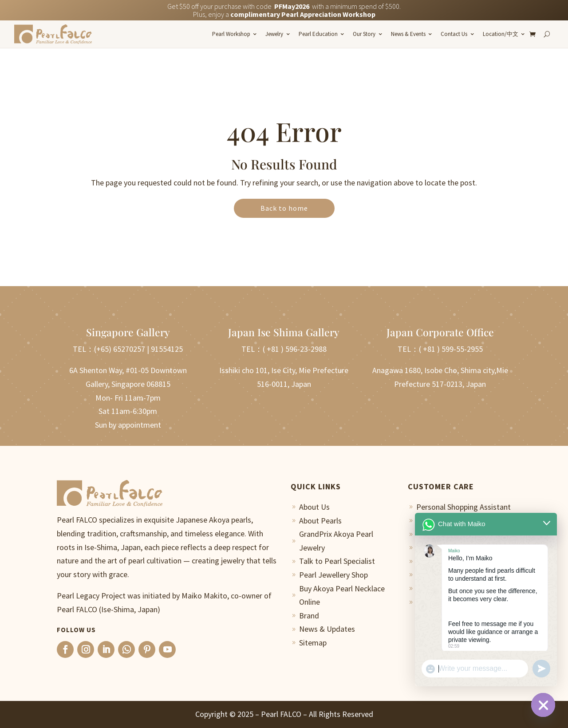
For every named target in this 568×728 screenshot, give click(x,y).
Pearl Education (318, 34)
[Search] (547, 34)
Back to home (284, 208)
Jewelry (274, 34)
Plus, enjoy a (284, 14)
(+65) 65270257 (120, 349)
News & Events (408, 34)
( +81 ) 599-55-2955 (451, 349)
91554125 (167, 349)
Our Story (364, 34)
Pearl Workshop (231, 34)
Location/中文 (501, 34)
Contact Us (454, 34)
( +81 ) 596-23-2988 (295, 349)
